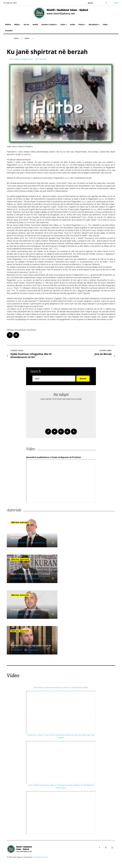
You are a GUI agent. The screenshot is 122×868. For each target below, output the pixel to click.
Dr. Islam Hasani (17, 614)
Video (105, 24)
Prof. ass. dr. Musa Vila (19, 543)
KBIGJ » (17, 24)
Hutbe (72, 24)
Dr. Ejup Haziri (16, 650)
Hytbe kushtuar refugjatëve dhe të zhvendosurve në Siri (31, 356)
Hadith (35, 24)
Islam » (64, 24)
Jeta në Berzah (103, 354)
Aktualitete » (94, 24)
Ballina (8, 24)
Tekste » (82, 24)
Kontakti (9, 31)
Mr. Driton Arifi (16, 578)
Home (16, 38)
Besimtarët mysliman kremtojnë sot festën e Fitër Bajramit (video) (61, 688)
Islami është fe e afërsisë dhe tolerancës (27, 537)
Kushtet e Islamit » (49, 24)
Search (83, 379)
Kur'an (26, 24)
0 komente (42, 59)
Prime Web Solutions (41, 857)
